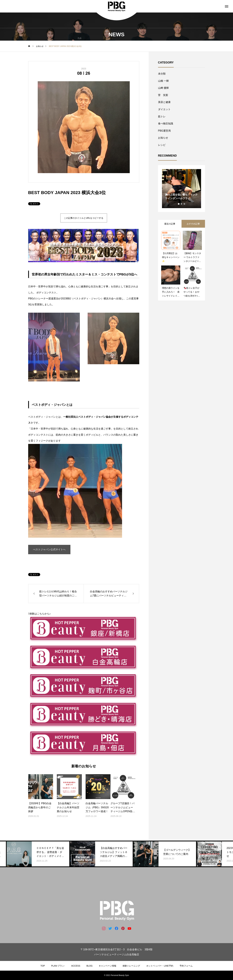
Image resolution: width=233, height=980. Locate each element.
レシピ (162, 145)
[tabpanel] (182, 189)
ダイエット (164, 109)
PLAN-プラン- (58, 966)
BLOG (89, 966)
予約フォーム (186, 966)
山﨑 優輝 (163, 88)
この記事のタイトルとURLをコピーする (84, 218)
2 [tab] (182, 204)
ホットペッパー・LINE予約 (160, 966)
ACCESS (76, 966)
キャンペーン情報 (108, 966)
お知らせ (163, 138)
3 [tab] (184, 204)
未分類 (162, 74)
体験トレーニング (131, 966)
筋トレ (162, 116)
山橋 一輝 (163, 81)
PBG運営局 (164, 131)
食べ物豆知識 (166, 124)
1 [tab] (179, 204)
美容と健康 (164, 102)
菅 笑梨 (163, 95)
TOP (43, 966)
